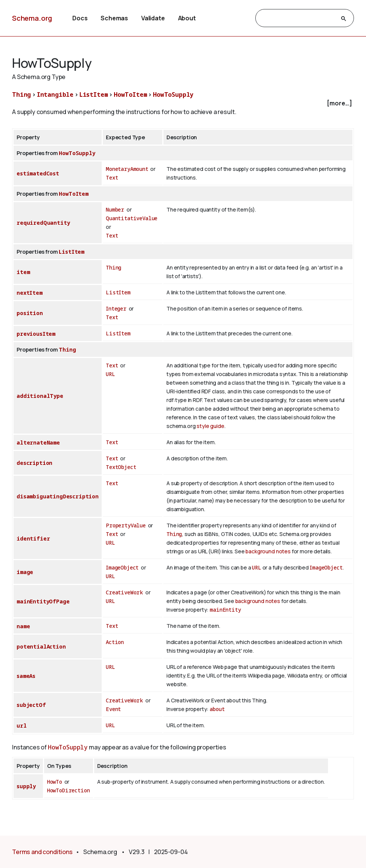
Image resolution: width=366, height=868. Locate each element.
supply (26, 786)
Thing (21, 94)
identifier (33, 538)
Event (113, 709)
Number (115, 209)
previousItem (36, 334)
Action (115, 642)
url (22, 726)
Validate (153, 18)
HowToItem (130, 94)
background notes (268, 551)
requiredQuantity (43, 223)
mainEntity (225, 610)
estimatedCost (38, 173)
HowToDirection (69, 790)
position (30, 313)
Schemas (114, 18)
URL (111, 374)
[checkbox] (183, 103)
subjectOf (31, 705)
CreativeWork (124, 592)
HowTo (55, 782)
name (23, 626)
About (187, 18)
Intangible (55, 94)
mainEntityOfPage (43, 601)
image (25, 572)
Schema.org (32, 18)
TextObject (121, 467)
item (23, 272)
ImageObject (122, 567)
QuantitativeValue (132, 218)
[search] (298, 18)
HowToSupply (173, 94)
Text (112, 177)
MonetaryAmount (127, 169)
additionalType (40, 396)
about (217, 709)
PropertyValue (126, 525)
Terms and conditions (42, 852)
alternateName (38, 442)
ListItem (94, 94)
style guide (210, 426)
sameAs (26, 676)
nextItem (30, 293)
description (34, 463)
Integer (116, 308)
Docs (80, 18)
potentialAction (41, 646)
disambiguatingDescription (58, 496)
